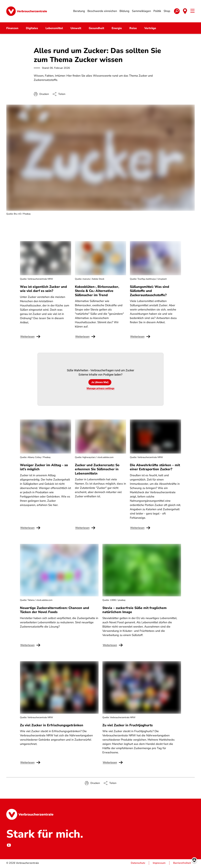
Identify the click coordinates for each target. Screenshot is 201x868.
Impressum (159, 864)
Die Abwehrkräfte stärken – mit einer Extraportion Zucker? (155, 468)
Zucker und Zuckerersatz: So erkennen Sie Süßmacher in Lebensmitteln (97, 470)
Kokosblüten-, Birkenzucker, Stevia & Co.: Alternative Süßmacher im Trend (97, 292)
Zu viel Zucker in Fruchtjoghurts (128, 726)
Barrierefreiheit (182, 864)
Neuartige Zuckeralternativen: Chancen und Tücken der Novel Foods (54, 611)
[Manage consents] (194, 861)
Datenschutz (138, 864)
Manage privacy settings (101, 389)
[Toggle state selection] (185, 12)
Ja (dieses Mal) (100, 383)
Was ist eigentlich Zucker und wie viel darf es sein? (43, 290)
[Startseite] (27, 12)
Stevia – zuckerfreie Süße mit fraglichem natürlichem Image (134, 611)
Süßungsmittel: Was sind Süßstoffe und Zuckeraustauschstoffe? (149, 292)
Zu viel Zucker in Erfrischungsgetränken (52, 726)
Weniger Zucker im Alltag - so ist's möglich (44, 468)
